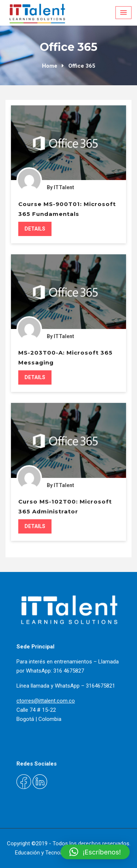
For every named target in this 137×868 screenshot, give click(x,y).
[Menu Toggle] (123, 13)
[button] (95, 852)
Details (35, 229)
